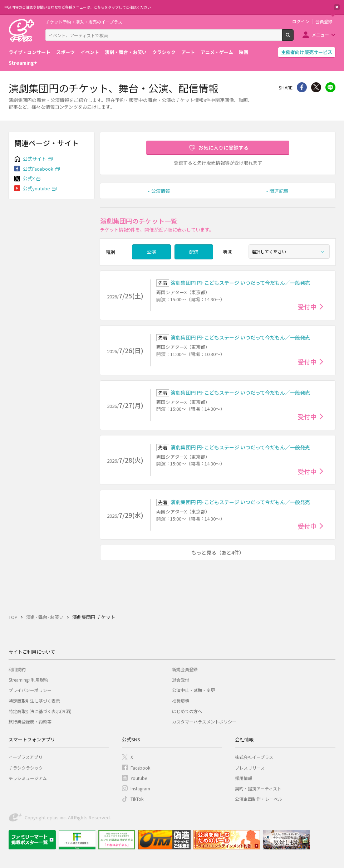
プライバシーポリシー (30, 690)
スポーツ (65, 52)
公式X (29, 178)
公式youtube (36, 188)
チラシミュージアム (28, 778)
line (330, 87)
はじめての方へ (187, 711)
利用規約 (17, 669)
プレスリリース (250, 768)
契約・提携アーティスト (258, 788)
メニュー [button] (320, 35)
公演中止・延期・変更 (193, 690)
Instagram (140, 788)
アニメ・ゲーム (217, 52)
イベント (90, 52)
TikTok (137, 799)
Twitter (316, 87)
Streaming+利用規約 (28, 680)
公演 (151, 252)
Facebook (140, 768)
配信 (194, 252)
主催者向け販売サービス (307, 52)
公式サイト (35, 159)
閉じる (337, 7)
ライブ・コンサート (30, 52)
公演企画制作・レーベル (259, 799)
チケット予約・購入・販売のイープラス (84, 22)
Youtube (139, 778)
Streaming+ (23, 63)
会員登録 (324, 21)
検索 (293, 38)
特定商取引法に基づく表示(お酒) (40, 711)
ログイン (301, 21)
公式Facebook (38, 169)
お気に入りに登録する (223, 147)
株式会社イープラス (254, 757)
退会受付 (181, 680)
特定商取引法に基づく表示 (34, 701)
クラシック (164, 52)
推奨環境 (181, 701)
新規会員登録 (185, 669)
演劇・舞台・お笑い (126, 52)
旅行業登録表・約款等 (30, 721)
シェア (302, 87)
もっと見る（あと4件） (218, 552)
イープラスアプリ (26, 757)
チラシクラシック (26, 768)
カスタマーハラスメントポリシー (204, 721)
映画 (244, 52)
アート (188, 52)
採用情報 (244, 778)
